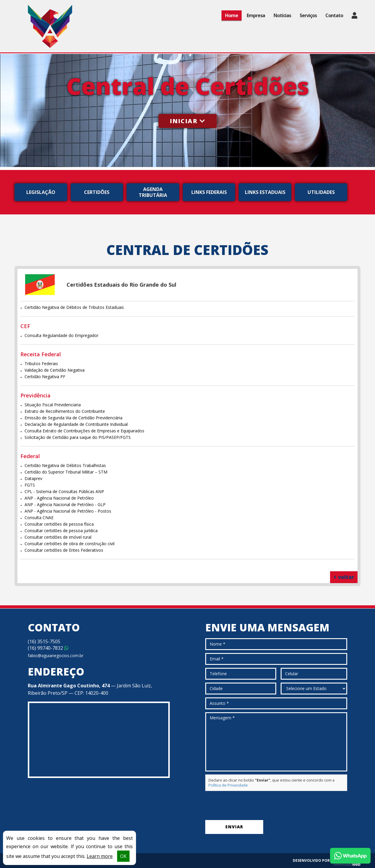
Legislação (41, 192)
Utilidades (321, 192)
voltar (344, 577)
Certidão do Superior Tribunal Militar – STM (66, 472)
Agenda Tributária (153, 192)
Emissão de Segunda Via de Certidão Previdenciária (73, 418)
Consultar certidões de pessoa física (59, 524)
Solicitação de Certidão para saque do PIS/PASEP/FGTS (78, 437)
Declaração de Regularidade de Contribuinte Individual (76, 424)
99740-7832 (48, 648)
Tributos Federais (41, 364)
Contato (334, 15)
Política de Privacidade (228, 785)
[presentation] (250, 806)
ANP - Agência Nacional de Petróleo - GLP (65, 504)
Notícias (282, 15)
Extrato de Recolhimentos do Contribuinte (65, 411)
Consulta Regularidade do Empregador (62, 335)
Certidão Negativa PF (45, 377)
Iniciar (188, 121)
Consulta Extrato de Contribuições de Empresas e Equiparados (84, 431)
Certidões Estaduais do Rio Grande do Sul (121, 285)
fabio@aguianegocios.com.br (56, 656)
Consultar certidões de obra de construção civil (69, 544)
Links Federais (209, 192)
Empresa (256, 15)
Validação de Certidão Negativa (55, 370)
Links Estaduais (265, 192)
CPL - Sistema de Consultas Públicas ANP (64, 491)
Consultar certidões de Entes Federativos (64, 550)
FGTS (30, 485)
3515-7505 (44, 641)
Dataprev (33, 478)
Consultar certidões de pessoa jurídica (61, 531)
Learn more (100, 856)
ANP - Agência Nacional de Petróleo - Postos (68, 511)
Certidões (97, 192)
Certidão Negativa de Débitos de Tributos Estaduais (74, 307)
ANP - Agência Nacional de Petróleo (59, 498)
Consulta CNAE (39, 518)
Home (232, 15)
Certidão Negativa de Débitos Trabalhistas (65, 465)
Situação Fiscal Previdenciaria (53, 405)
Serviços (308, 15)
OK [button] (123, 856)
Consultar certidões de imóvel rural (58, 537)
